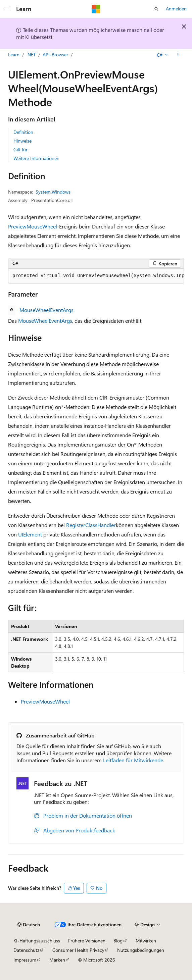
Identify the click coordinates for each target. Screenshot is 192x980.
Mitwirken (146, 941)
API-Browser (55, 55)
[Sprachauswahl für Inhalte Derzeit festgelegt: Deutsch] (29, 925)
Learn (14, 55)
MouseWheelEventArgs (46, 310)
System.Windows (53, 192)
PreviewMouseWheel (33, 226)
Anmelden (176, 9)
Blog (118, 941)
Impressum (25, 960)
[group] (96, 276)
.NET (31, 55)
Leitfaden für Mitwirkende (133, 760)
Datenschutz (26, 950)
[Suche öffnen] (156, 9)
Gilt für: (21, 149)
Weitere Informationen (36, 158)
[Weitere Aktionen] (178, 55)
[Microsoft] (96, 9)
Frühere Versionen (87, 941)
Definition (23, 132)
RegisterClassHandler (91, 525)
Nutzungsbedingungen (141, 950)
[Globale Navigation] (7, 9)
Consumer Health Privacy (78, 950)
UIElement (30, 534)
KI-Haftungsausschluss (37, 941)
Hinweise (22, 141)
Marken (57, 960)
